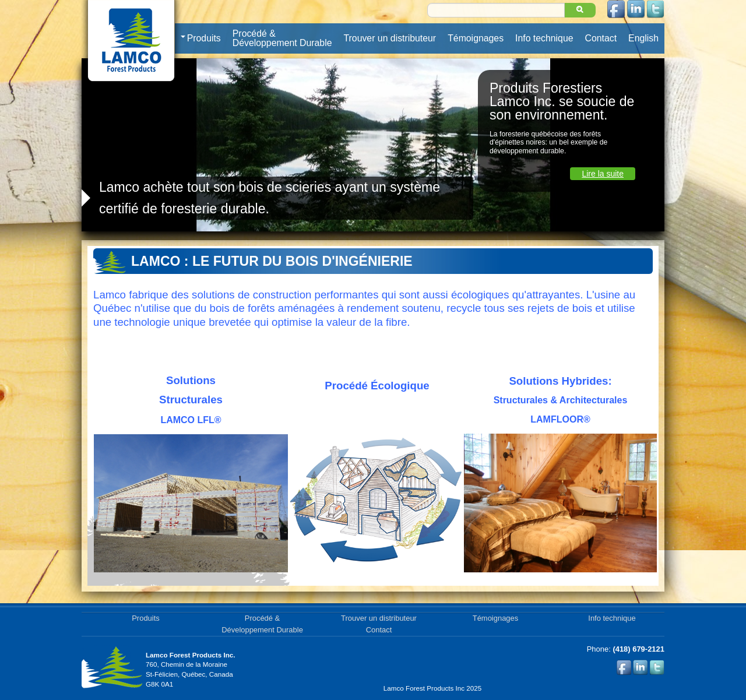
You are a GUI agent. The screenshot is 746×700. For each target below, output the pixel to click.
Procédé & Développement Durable (282, 38)
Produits (201, 38)
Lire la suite (603, 174)
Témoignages (476, 38)
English (643, 38)
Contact (601, 38)
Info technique (544, 38)
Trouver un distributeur (390, 38)
